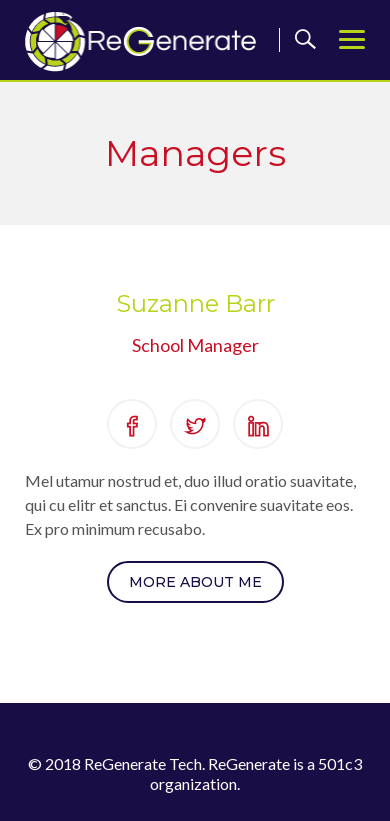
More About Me (195, 582)
